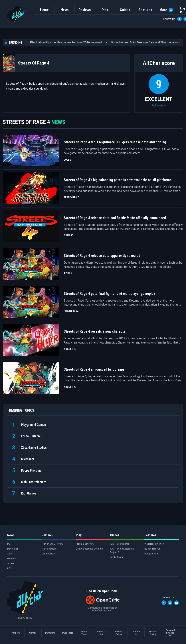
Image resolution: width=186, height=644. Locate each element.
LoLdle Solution (118, 557)
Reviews (85, 10)
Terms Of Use (102, 633)
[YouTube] (176, 603)
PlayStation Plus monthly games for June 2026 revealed (58, 42)
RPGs (10, 568)
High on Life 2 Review (52, 544)
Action (11, 564)
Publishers (67, 633)
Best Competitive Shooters (89, 549)
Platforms (50, 633)
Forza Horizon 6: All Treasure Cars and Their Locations (138, 42)
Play (105, 10)
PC (9, 544)
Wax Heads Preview (154, 544)
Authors (16, 633)
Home (44, 10)
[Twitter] (170, 603)
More (166, 10)
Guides (125, 10)
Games (33, 633)
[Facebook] (179, 19)
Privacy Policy (119, 633)
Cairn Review (48, 554)
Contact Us (136, 633)
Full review (159, 105)
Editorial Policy (153, 633)
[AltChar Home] (16, 14)
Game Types (84, 633)
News (65, 10)
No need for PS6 (152, 549)
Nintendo (12, 559)
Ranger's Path (151, 554)
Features (145, 10)
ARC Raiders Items (120, 544)
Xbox (10, 554)
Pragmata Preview (85, 544)
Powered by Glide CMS (170, 633)
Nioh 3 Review (49, 549)
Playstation (13, 549)
